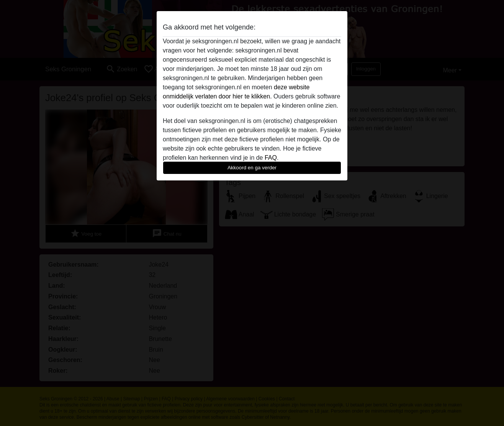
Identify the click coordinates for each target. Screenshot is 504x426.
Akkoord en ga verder (252, 168)
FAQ (271, 158)
